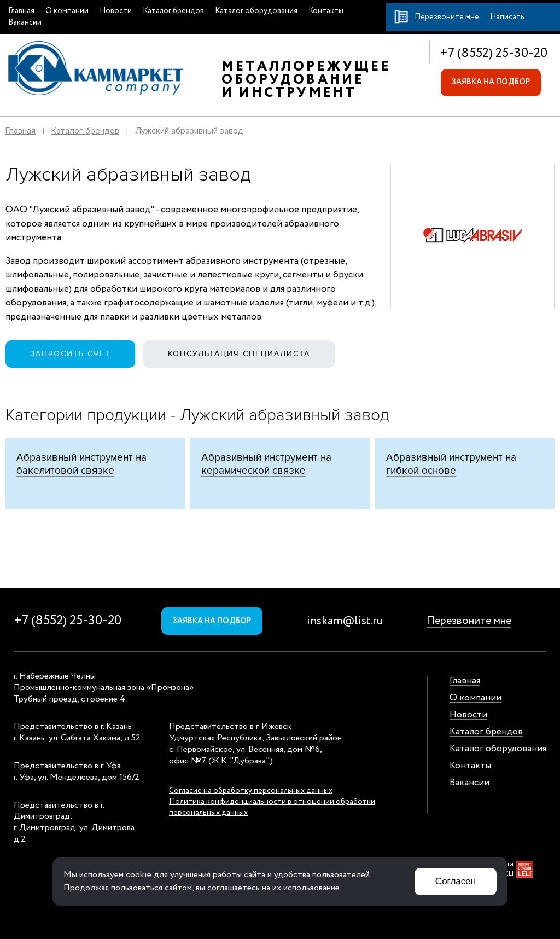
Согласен (456, 881)
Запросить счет (70, 354)
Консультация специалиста (239, 354)
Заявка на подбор (491, 82)
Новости (116, 11)
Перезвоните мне (469, 621)
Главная (21, 11)
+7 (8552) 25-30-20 (494, 53)
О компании (67, 11)
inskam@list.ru (345, 621)
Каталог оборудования (256, 11)
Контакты (326, 11)
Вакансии (25, 22)
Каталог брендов (173, 11)
